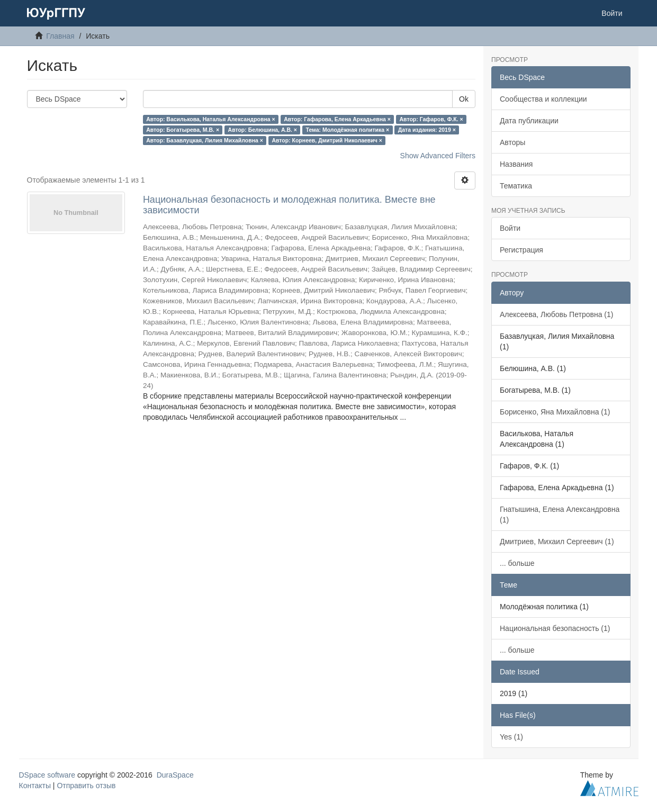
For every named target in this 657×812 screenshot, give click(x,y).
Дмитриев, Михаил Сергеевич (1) (557, 542)
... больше (517, 563)
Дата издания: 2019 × (427, 130)
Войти (510, 228)
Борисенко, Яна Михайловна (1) (555, 412)
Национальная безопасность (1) (555, 628)
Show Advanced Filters (438, 156)
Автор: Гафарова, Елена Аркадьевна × (337, 119)
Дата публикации (529, 121)
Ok (464, 99)
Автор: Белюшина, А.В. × (263, 130)
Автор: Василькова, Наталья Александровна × (210, 119)
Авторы (512, 142)
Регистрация (521, 250)
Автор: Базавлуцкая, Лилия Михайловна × (205, 140)
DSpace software (47, 775)
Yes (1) (511, 737)
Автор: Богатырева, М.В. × (183, 130)
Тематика (516, 186)
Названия (516, 164)
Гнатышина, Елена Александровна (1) (560, 515)
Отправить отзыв (86, 786)
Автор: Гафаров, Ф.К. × (431, 119)
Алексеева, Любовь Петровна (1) (556, 314)
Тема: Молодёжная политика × (347, 130)
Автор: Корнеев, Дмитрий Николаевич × (327, 140)
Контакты (35, 786)
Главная (60, 36)
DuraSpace (175, 775)
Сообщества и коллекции (543, 99)
